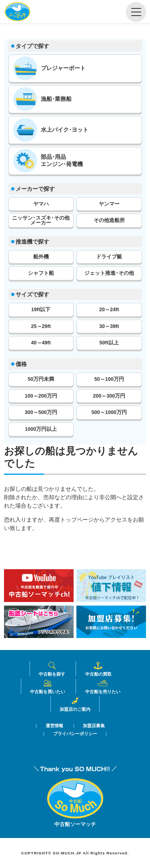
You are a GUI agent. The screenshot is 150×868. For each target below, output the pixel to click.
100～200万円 (41, 396)
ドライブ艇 (109, 257)
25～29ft (41, 326)
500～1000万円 (109, 412)
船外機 (41, 257)
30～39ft (109, 326)
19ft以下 (41, 310)
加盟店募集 (94, 726)
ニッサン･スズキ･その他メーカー (41, 221)
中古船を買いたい (48, 686)
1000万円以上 (41, 429)
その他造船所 (109, 220)
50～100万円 (109, 379)
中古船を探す (52, 669)
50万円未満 (41, 379)
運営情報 (54, 726)
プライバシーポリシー (75, 734)
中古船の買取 (98, 669)
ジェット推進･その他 (109, 273)
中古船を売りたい (103, 686)
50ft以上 (109, 343)
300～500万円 (41, 412)
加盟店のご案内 (75, 704)
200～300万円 (109, 396)
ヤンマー (109, 204)
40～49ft (41, 343)
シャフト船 (41, 273)
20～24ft (109, 310)
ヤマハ (41, 204)
